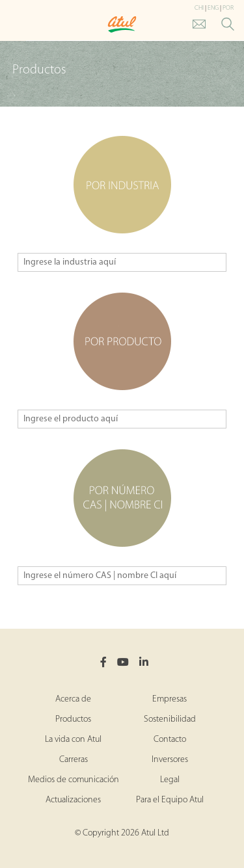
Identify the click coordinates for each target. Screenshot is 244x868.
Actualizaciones (73, 800)
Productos (73, 719)
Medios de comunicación (74, 780)
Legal (170, 780)
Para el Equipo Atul (170, 800)
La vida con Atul (73, 740)
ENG (213, 8)
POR (228, 8)
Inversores (170, 760)
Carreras (74, 760)
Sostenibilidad (170, 719)
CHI (199, 8)
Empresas (169, 699)
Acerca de (73, 699)
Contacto (170, 740)
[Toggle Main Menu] (13, 25)
